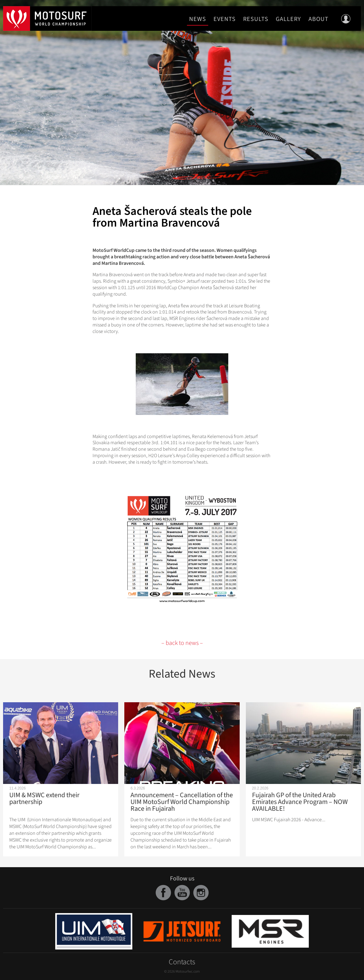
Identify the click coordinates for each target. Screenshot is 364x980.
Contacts (182, 962)
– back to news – (182, 643)
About (318, 19)
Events (225, 19)
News (198, 19)
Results (256, 19)
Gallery (288, 19)
